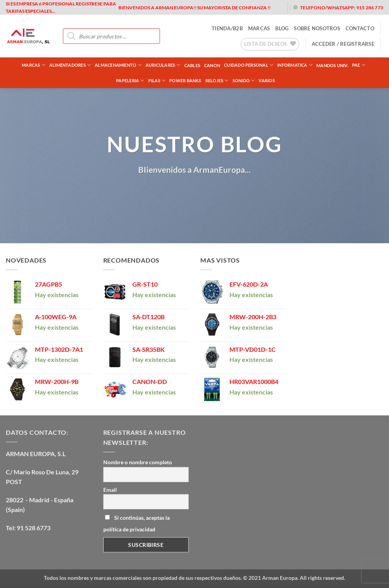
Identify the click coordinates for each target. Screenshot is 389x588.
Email (110, 490)
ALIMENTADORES (70, 65)
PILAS (157, 80)
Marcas (34, 65)
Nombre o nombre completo (138, 462)
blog (282, 28)
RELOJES (217, 80)
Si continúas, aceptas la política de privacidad (136, 523)
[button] (343, 44)
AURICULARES (163, 65)
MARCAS (259, 28)
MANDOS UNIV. (332, 65)
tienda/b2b (227, 28)
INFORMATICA (295, 65)
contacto (360, 28)
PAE (359, 65)
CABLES (192, 65)
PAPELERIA (130, 80)
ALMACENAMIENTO (118, 65)
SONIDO (244, 80)
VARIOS (267, 80)
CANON (212, 65)
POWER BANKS (185, 80)
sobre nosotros (317, 28)
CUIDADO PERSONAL (249, 65)
